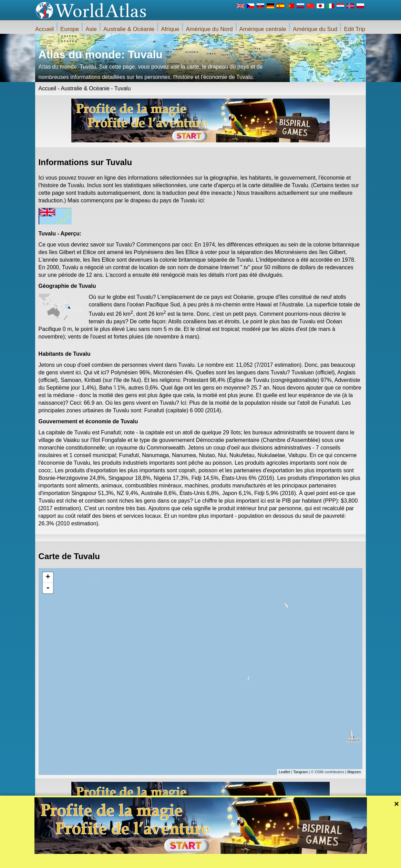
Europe (70, 29)
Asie (91, 29)
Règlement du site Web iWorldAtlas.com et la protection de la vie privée (240, 861)
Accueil (44, 29)
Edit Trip (354, 29)
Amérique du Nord (209, 29)
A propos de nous (155, 861)
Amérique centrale (263, 29)
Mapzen (354, 772)
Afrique (170, 29)
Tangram (301, 772)
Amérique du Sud (315, 29)
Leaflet (284, 772)
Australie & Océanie (129, 29)
